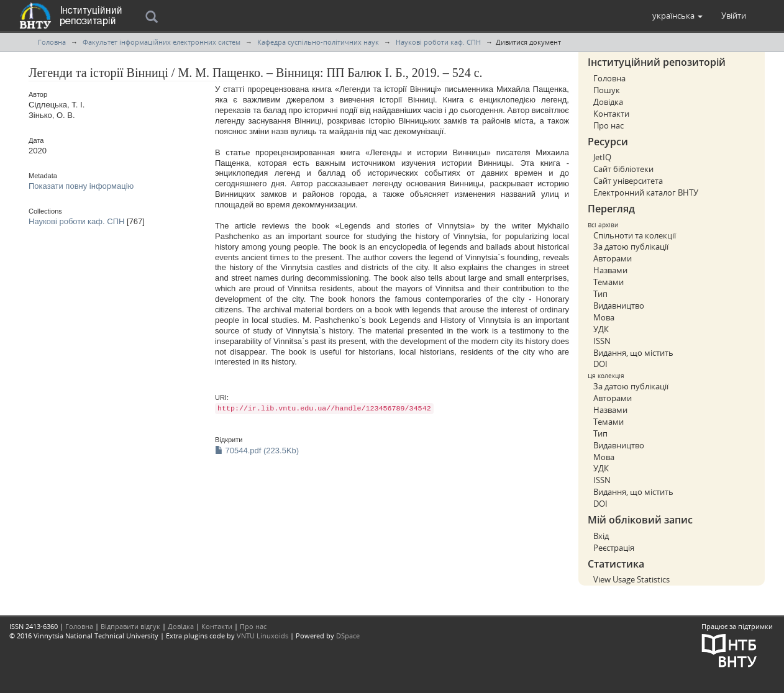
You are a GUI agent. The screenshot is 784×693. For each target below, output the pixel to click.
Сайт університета (628, 181)
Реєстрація (614, 548)
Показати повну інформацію (81, 186)
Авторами (613, 258)
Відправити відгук (130, 626)
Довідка (608, 102)
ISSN (602, 341)
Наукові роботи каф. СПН (438, 42)
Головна (52, 42)
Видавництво (619, 306)
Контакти (611, 114)
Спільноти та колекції (635, 235)
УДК (601, 329)
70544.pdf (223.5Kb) (257, 451)
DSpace (348, 636)
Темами (609, 282)
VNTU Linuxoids (262, 636)
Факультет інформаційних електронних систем (162, 42)
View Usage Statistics (631, 579)
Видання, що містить (633, 353)
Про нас (609, 125)
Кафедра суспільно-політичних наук (318, 42)
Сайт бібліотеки (623, 169)
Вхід (601, 536)
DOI (600, 364)
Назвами (610, 270)
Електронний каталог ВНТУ (646, 192)
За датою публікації (631, 247)
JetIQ (602, 157)
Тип (600, 294)
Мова (604, 317)
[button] (677, 16)
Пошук (607, 90)
